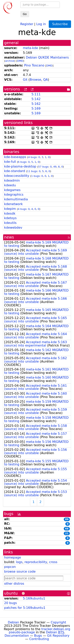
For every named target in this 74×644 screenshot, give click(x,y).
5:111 (36, 94)
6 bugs (22, 162)
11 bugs (32, 171)
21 (67, 533)
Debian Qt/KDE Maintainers (47, 57)
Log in (41, 24)
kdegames (12, 190)
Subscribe (60, 24)
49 (55, 167)
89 (67, 519)
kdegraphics (14, 195)
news (9, 237)
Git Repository (58, 636)
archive (10, 61)
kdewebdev (13, 228)
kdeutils (10, 223)
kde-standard (15, 171)
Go (25, 14)
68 (67, 529)
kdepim (10, 209)
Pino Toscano (34, 65)
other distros (14, 584)
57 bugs (43, 167)
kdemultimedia (16, 199)
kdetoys (10, 218)
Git (25, 80)
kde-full (10, 162)
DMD (20, 61)
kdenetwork (13, 204)
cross (53, 562)
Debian (14, 622)
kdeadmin (12, 180)
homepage (13, 557)
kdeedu (10, 185)
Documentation (17, 636)
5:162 (36, 104)
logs (19, 562)
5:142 (36, 99)
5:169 (36, 108)
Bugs (38, 636)
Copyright (58, 622)
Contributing (39, 639)
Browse (35, 80)
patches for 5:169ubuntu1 (25, 608)
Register (27, 24)
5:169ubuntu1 (34, 598)
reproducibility (36, 562)
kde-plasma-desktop (20, 166)
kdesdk (10, 214)
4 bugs (32, 157)
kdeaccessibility (17, 176)
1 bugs (35, 176)
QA (46, 80)
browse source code (20, 572)
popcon (10, 567)
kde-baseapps (15, 157)
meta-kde (30, 48)
